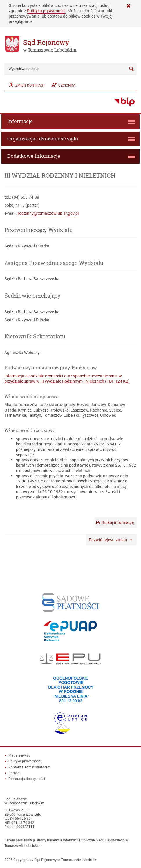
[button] (26, 85)
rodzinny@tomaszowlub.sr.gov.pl (48, 213)
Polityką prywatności (46, 11)
